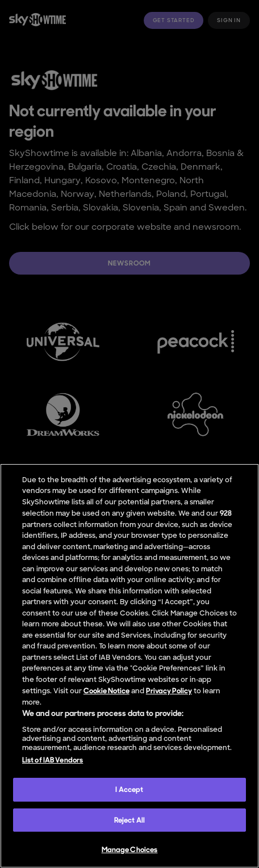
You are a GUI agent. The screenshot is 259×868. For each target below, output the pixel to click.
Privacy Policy (169, 691)
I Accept (129, 789)
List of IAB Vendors (53, 760)
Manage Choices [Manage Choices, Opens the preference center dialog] (130, 850)
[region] (129, 666)
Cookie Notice (106, 691)
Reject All (129, 820)
